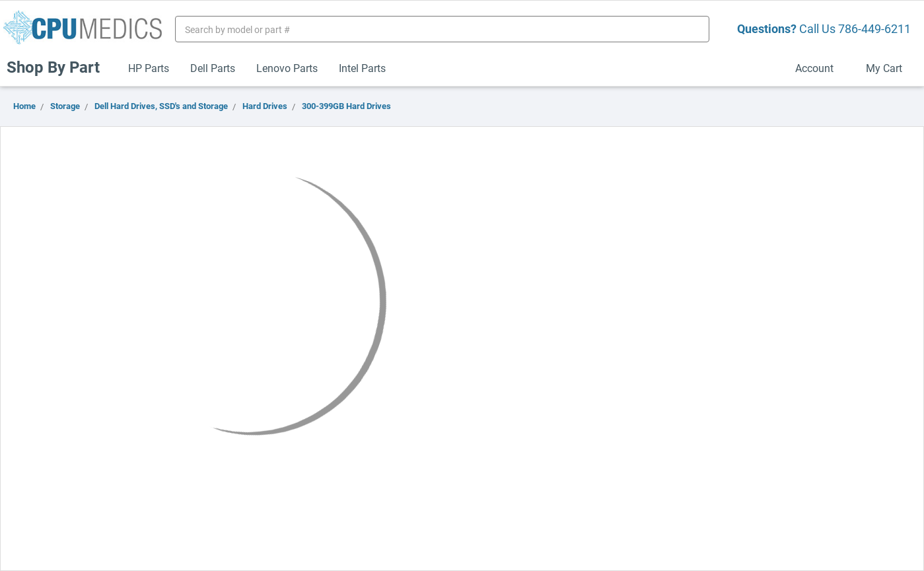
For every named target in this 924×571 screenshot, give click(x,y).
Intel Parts (362, 68)
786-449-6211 (874, 28)
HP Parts (149, 68)
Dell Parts (213, 68)
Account (820, 68)
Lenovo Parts (287, 68)
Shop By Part (59, 67)
